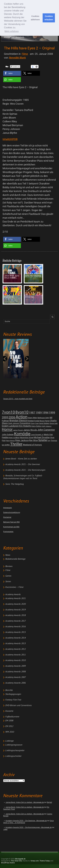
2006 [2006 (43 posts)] (12, 417)
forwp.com (35, 861)
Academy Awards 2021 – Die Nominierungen (25, 470)
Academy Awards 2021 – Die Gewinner (23, 464)
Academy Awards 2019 (16, 610)
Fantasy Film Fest (13, 700)
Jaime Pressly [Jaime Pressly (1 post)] (18, 430)
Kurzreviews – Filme (14, 587)
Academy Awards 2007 (16, 677)
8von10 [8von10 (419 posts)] (22, 412)
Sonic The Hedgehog (15, 484)
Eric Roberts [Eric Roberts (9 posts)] (25, 426)
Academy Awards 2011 (16, 655)
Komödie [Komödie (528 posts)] (22, 434)
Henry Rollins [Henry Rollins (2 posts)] (36, 426)
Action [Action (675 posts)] (22, 417)
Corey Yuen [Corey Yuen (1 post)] (35, 423)
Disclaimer (7, 517)
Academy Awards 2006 (16, 683)
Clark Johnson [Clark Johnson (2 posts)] (14, 423)
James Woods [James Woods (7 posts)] (30, 430)
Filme (8, 570)
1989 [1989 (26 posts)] (39, 413)
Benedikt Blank (18, 58)
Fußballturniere (12, 717)
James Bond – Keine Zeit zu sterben (21, 459)
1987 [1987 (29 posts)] (32, 413)
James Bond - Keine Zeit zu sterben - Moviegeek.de (25, 802)
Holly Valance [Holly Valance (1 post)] (47, 426)
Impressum (8, 508)
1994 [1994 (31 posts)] (45, 413)
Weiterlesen (20, 37)
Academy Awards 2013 (16, 644)
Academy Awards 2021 (16, 599)
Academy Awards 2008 (16, 672)
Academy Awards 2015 (16, 632)
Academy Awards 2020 (16, 604)
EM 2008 (9, 721)
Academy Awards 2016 (16, 627)
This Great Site (16, 861)
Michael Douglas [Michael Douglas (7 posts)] (42, 437)
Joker (5, 829)
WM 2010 (10, 732)
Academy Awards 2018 (16, 615)
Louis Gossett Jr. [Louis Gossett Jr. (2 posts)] (37, 435)
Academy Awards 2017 (16, 621)
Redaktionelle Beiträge (15, 559)
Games (8, 576)
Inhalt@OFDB (10, 139)
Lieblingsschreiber (13, 756)
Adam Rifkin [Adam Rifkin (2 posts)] (32, 418)
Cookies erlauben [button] (49, 18)
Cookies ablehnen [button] (35, 18)
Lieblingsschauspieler (15, 751)
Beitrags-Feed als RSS (11, 522)
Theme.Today (45, 861)
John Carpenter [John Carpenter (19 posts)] (46, 430)
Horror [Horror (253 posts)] (7, 429)
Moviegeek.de (20, 859)
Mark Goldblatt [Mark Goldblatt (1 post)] (14, 438)
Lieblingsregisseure (14, 745)
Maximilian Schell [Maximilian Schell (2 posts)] (27, 438)
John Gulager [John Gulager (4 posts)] (8, 434)
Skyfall (49, 802)
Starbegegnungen (13, 694)
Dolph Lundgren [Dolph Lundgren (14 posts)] (10, 426)
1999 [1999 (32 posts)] (52, 413)
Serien (8, 582)
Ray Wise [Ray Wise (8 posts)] (34, 440)
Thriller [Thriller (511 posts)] (16, 444)
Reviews (9, 566)
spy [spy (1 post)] (49, 441)
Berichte (9, 690)
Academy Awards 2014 (16, 638)
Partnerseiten (8, 532)
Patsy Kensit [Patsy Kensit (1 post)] (10, 441)
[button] (12, 73)
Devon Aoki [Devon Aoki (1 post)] (54, 423)
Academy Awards (13, 595)
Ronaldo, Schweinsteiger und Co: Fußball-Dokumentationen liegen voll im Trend (23, 477)
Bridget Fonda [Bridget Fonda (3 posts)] (34, 421)
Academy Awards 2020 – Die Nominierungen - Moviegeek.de (29, 827)
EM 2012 (9, 726)
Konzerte (9, 711)
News (8, 555)
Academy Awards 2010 (16, 660)
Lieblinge (9, 741)
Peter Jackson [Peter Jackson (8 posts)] (22, 440)
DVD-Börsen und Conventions (18, 706)
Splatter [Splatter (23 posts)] (43, 440)
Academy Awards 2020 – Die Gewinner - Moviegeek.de (26, 821)
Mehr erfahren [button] (12, 31)
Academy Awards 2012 (16, 649)
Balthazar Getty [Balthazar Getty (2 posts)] (43, 418)
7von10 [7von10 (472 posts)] (8, 412)
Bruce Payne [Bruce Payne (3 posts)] (45, 421)
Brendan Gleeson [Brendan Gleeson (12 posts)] (19, 421)
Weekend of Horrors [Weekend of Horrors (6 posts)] (32, 445)
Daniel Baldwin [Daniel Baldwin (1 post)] (44, 423)
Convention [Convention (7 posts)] (25, 423)
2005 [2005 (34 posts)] (5, 417)
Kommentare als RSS (11, 527)
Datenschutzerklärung (12, 512)
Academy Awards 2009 (16, 666)
